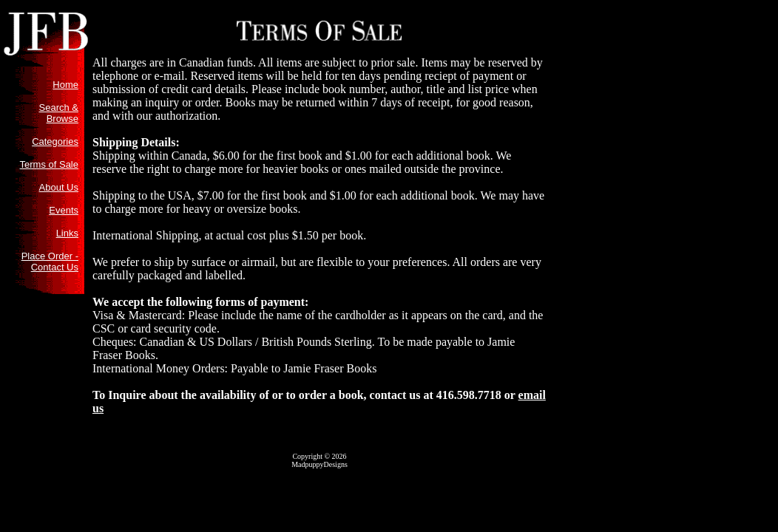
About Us (59, 187)
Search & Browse (59, 113)
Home (65, 85)
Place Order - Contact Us (50, 262)
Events (64, 210)
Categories (55, 141)
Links (67, 233)
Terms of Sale (49, 164)
